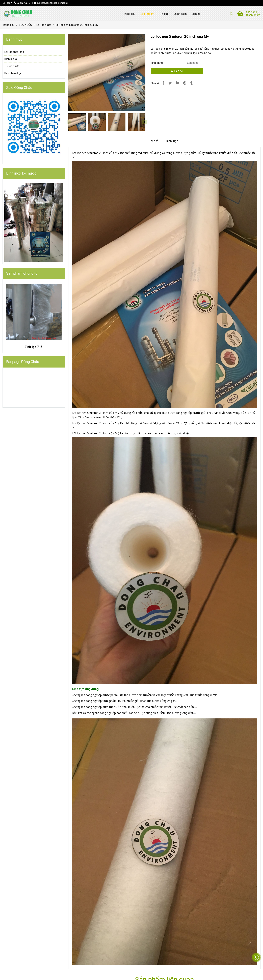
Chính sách (180, 14)
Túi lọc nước (12, 66)
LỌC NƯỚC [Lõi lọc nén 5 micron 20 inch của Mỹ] (25, 25)
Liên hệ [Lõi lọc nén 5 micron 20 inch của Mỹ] (177, 71)
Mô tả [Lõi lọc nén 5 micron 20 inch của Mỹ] (155, 141)
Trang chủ (129, 14)
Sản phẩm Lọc (13, 73)
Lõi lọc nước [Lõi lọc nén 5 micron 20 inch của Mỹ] (44, 25)
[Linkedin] (177, 83)
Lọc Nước (147, 14)
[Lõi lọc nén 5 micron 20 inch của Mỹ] (18, 14)
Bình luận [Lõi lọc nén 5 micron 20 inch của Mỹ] (172, 141)
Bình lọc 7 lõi (34, 347)
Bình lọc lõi (11, 59)
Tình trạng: (157, 63)
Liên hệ (196, 14)
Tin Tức (164, 14)
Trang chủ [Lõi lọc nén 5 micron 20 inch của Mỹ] (8, 25)
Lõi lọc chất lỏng (14, 52)
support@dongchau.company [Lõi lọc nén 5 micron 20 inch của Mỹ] (51, 3)
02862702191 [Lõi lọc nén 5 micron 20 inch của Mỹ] (23, 3)
